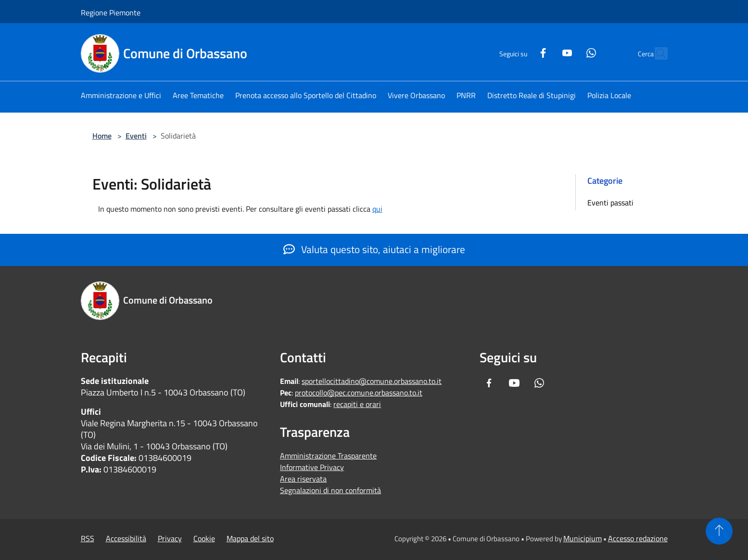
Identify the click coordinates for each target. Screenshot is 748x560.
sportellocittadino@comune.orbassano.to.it (372, 381)
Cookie (204, 538)
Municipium (583, 538)
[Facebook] (522, 52)
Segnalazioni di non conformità (330, 490)
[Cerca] (656, 53)
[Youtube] (546, 52)
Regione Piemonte (111, 13)
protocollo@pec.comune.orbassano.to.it (359, 393)
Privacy (170, 538)
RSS (88, 538)
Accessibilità (126, 538)
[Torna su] (719, 531)
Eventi (136, 136)
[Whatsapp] (571, 52)
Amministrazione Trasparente (328, 456)
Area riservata (303, 479)
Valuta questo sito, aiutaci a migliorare (374, 249)
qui (377, 209)
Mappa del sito (250, 538)
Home (102, 136)
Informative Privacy (312, 467)
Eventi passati (610, 203)
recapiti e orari (357, 404)
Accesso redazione (638, 538)
